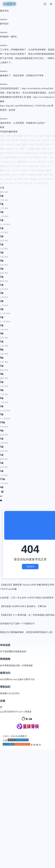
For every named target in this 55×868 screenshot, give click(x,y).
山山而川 (4, 712)
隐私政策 (22, 651)
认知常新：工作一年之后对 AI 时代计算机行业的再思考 (27, 598)
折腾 (22, 149)
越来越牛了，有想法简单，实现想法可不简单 (22, 75)
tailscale (47, 140)
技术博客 (4, 665)
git (8, 166)
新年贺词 (41, 145)
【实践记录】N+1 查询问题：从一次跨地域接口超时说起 (27, 615)
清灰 (44, 149)
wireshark (33, 162)
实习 (12, 166)
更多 (29, 712)
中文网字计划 (28, 679)
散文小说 (38, 153)
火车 (9, 140)
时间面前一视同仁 (9, 37)
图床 (24, 175)
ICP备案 (31, 175)
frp (17, 149)
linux (49, 136)
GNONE (20, 153)
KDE (27, 179)
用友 (46, 175)
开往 (17, 693)
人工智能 (31, 149)
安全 (3, 153)
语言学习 (43, 162)
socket (41, 179)
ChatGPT (16, 175)
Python (19, 166)
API (2, 145)
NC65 (26, 166)
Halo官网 (4, 679)
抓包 (52, 153)
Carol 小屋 (22, 712)
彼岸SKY (13, 712)
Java (3, 157)
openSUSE (35, 166)
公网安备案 (17, 136)
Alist (50, 149)
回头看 (15, 140)
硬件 (49, 170)
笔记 (26, 136)
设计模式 (19, 179)
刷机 (3, 170)
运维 (43, 136)
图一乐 (21, 665)
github (7, 162)
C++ (50, 166)
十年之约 (11, 693)
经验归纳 (24, 140)
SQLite (13, 183)
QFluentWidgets (39, 170)
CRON (32, 145)
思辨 (39, 149)
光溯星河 (22, 736)
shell (3, 175)
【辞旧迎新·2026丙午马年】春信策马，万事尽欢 (23, 606)
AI (35, 183)
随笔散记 (13, 665)
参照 (8, 175)
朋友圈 (8, 651)
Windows (11, 149)
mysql (14, 162)
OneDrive (26, 170)
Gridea (9, 170)
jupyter (44, 166)
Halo (3, 136)
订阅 (5, 740)
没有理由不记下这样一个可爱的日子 (17, 624)
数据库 (29, 153)
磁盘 (3, 166)
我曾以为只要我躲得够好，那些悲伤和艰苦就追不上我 (26, 632)
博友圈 (3, 693)
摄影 (25, 145)
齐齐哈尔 (11, 153)
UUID (45, 157)
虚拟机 (34, 179)
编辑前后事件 (12, 157)
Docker (23, 157)
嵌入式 (17, 170)
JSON (31, 157)
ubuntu (9, 145)
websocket (9, 179)
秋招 (8, 136)
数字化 (44, 183)
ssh (53, 140)
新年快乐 (4, 24)
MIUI (20, 183)
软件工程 (28, 183)
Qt (39, 183)
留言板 (14, 651)
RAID (51, 162)
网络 (46, 153)
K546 (48, 179)
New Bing (34, 136)
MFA (49, 145)
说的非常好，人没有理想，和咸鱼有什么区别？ (23, 123)
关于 (2, 651)
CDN (7, 183)
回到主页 (30, 567)
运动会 (40, 175)
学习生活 (17, 145)
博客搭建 (23, 162)
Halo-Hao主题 (15, 679)
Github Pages (36, 140)
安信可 (38, 157)
